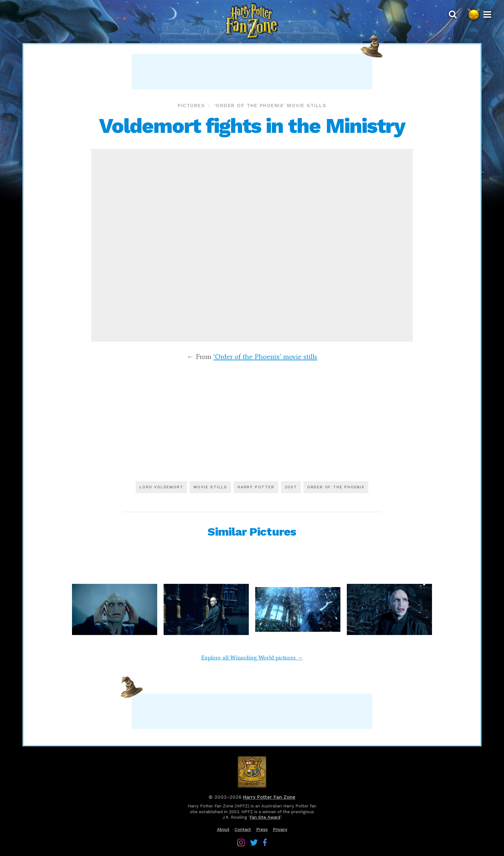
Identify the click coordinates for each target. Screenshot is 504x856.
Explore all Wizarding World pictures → (252, 658)
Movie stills (210, 487)
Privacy (280, 829)
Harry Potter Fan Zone (269, 797)
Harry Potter (256, 487)
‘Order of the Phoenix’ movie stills (270, 106)
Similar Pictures (252, 532)
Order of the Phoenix (336, 487)
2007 (291, 487)
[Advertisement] (252, 72)
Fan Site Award (265, 817)
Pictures (191, 106)
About (223, 829)
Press (262, 829)
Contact (243, 829)
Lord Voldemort (161, 487)
